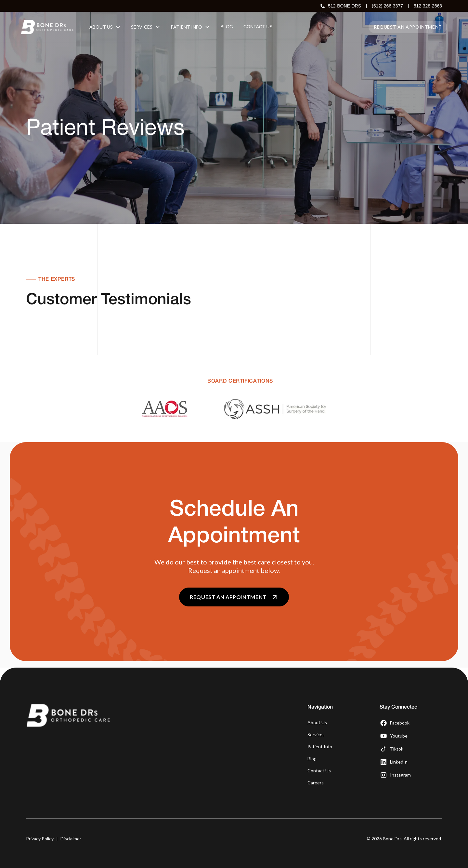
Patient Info (320, 746)
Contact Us (319, 771)
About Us (317, 722)
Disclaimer (71, 839)
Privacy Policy (40, 839)
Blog (312, 759)
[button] (105, 27)
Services (316, 734)
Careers (316, 783)
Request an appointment (408, 27)
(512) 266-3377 (387, 6)
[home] (47, 27)
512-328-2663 (428, 6)
